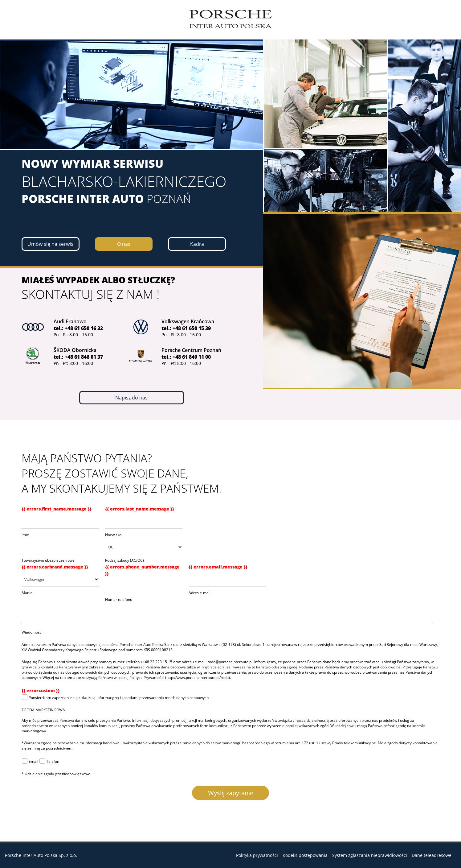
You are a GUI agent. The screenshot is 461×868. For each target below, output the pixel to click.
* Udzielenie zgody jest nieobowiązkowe (56, 774)
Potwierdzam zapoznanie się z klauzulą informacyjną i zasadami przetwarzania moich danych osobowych (116, 698)
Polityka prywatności (257, 855)
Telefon (50, 761)
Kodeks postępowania (305, 855)
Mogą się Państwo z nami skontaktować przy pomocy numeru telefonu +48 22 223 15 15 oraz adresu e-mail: (114, 662)
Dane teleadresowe (432, 855)
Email (31, 761)
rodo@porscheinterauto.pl (230, 662)
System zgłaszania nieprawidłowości (370, 855)
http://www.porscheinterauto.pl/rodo (198, 678)
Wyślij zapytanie (231, 793)
